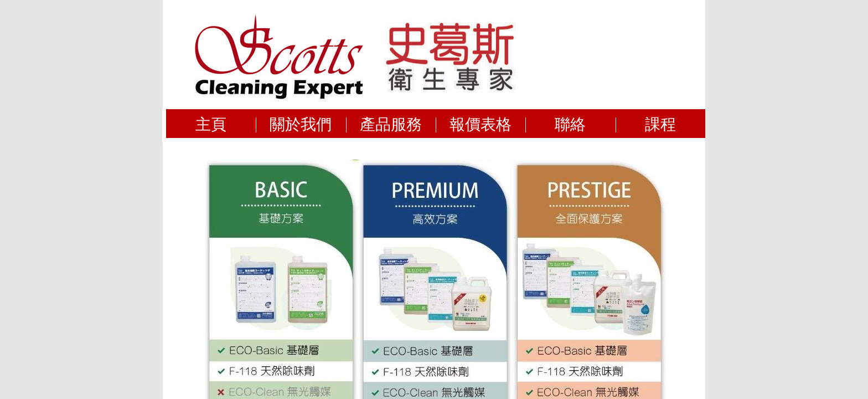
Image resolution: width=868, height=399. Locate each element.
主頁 (211, 124)
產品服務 (391, 124)
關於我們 (301, 124)
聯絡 (570, 124)
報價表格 (480, 124)
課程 (660, 124)
